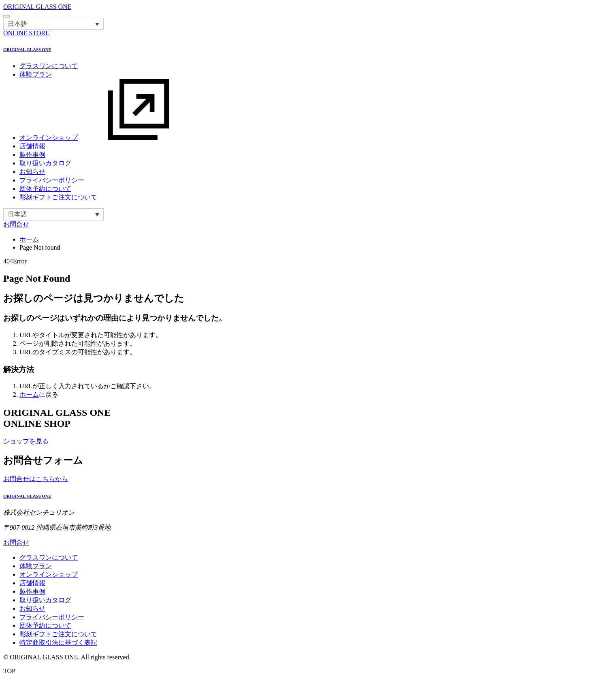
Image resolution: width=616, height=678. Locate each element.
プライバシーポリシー (52, 180)
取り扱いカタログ (45, 163)
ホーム (29, 239)
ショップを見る (26, 441)
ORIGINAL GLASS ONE (37, 7)
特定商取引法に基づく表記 (58, 643)
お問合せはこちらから (36, 479)
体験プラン (36, 74)
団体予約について (45, 189)
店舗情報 (32, 146)
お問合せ (16, 224)
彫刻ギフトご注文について (58, 197)
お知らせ (32, 172)
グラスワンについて (49, 66)
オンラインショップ (109, 138)
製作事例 (32, 155)
